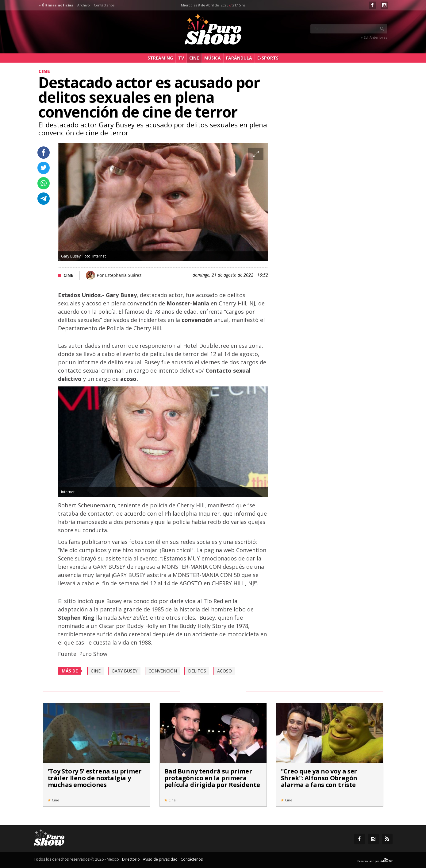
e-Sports (268, 58)
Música (213, 58)
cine (96, 671)
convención (163, 671)
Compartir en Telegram (44, 199)
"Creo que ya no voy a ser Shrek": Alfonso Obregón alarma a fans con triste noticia (319, 781)
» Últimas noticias (56, 5)
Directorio (131, 859)
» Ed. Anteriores (374, 37)
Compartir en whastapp (44, 183)
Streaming (160, 58)
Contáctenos (104, 5)
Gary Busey (125, 671)
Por (119, 275)
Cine (194, 58)
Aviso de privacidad (160, 859)
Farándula (239, 58)
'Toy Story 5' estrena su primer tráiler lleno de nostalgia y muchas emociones (95, 778)
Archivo (84, 5)
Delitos (197, 671)
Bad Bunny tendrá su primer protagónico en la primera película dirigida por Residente (212, 778)
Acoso (225, 671)
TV (181, 58)
